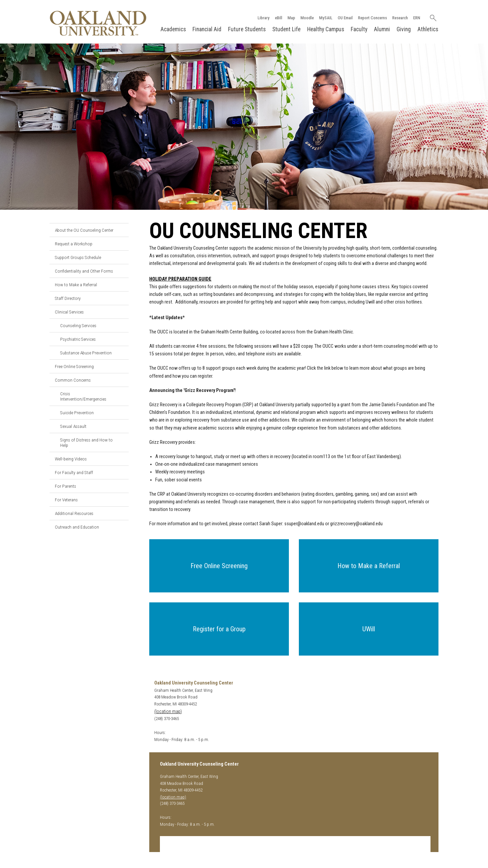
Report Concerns (372, 18)
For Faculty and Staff (74, 472)
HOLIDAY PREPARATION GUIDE (180, 279)
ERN (417, 18)
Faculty (359, 29)
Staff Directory (68, 298)
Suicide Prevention (77, 413)
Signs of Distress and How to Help (86, 442)
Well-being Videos (71, 459)
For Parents (65, 486)
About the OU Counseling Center (84, 230)
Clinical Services (69, 312)
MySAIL (326, 18)
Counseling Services (78, 325)
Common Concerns (73, 380)
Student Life (286, 29)
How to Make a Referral (76, 285)
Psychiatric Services (78, 339)
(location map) (168, 712)
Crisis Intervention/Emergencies (83, 396)
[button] (219, 566)
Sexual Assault (73, 426)
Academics (173, 29)
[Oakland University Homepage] (98, 23)
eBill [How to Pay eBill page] (279, 18)
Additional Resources (74, 513)
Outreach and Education (77, 527)
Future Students (247, 29)
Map (291, 18)
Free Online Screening (74, 366)
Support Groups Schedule (78, 257)
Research (400, 18)
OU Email (345, 18)
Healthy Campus (326, 29)
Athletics (428, 29)
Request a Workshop (74, 244)
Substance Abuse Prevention (86, 353)
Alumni (382, 29)
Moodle (307, 18)
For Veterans (66, 500)
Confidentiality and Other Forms (84, 271)
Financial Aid (207, 29)
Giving (404, 29)
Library (264, 18)
